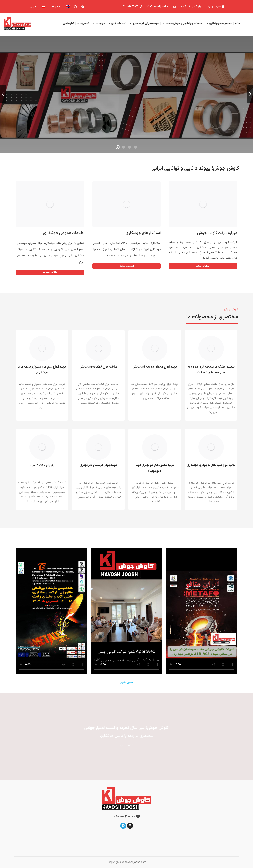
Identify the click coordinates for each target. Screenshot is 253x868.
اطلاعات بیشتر (127, 266)
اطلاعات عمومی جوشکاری (64, 233)
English (56, 7)
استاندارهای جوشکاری (143, 233)
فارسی (33, 7)
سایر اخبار (127, 682)
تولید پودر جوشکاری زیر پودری (98, 465)
